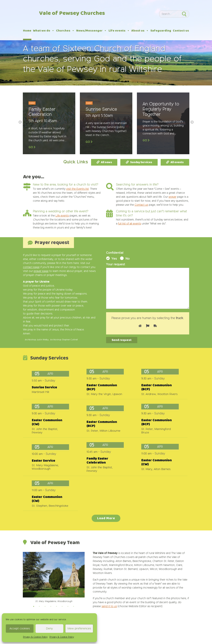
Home (27, 31)
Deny (49, 629)
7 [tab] (68, 606)
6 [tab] (62, 606)
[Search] (169, 14)
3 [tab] (45, 606)
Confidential (115, 253)
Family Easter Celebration (97, 461)
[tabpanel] (54, 578)
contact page (31, 267)
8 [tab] (74, 606)
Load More (106, 518)
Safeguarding (161, 31)
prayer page (41, 271)
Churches (65, 31)
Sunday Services (141, 162)
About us (140, 31)
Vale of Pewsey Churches (72, 13)
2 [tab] (39, 606)
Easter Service (43, 461)
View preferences (79, 629)
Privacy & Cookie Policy (35, 637)
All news (106, 162)
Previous (20, 122)
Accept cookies (20, 629)
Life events (119, 31)
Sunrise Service (44, 387)
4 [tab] (51, 606)
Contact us (181, 31)
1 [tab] (34, 606)
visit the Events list (77, 189)
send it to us (109, 606)
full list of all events (130, 224)
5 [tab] (56, 606)
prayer (173, 197)
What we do (44, 31)
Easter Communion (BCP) (102, 387)
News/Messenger (91, 31)
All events (177, 162)
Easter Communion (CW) (47, 422)
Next (192, 122)
